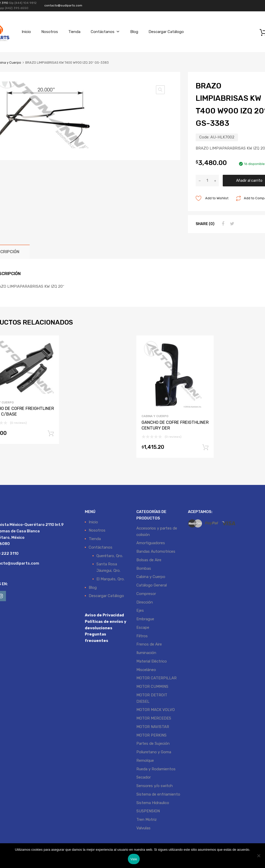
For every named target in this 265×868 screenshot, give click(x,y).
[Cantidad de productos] (207, 181)
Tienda (74, 32)
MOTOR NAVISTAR (153, 727)
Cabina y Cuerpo (155, 416)
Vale (134, 859)
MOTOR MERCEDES (154, 718)
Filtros (142, 636)
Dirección (145, 602)
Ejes (140, 610)
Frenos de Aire (149, 644)
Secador (144, 777)
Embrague (145, 619)
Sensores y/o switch (155, 786)
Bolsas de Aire (149, 560)
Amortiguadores (151, 543)
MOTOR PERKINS (151, 735)
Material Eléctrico (152, 661)
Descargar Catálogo (166, 32)
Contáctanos (105, 32)
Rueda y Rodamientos (156, 769)
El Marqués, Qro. (110, 579)
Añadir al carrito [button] (51, 434)
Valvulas (143, 828)
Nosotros (50, 32)
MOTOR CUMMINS (152, 687)
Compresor (146, 594)
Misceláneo (146, 670)
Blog (134, 32)
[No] (259, 856)
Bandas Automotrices (156, 551)
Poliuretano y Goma (154, 752)
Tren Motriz (147, 820)
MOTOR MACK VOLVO (156, 710)
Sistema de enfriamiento (158, 794)
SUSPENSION (148, 811)
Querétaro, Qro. (110, 556)
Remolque (145, 760)
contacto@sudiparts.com (63, 5)
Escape (143, 627)
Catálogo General (152, 585)
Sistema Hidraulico (153, 803)
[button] (160, 90)
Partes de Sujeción (153, 743)
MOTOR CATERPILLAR (156, 678)
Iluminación (146, 653)
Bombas (144, 568)
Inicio (26, 32)
